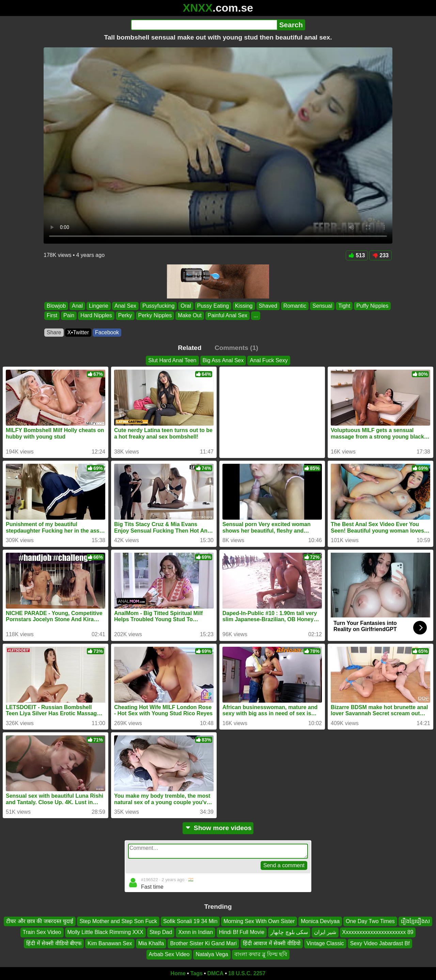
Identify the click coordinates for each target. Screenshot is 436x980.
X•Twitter (78, 332)
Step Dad (161, 932)
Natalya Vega (212, 954)
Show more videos (218, 828)
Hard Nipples (96, 316)
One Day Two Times (370, 921)
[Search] (204, 25)
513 (357, 255)
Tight (344, 306)
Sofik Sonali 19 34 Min (190, 921)
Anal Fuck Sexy (269, 360)
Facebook (107, 332)
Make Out (190, 316)
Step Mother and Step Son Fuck (118, 921)
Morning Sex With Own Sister (259, 921)
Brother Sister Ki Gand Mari (203, 943)
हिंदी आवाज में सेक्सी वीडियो (272, 943)
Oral (186, 306)
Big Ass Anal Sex (223, 360)
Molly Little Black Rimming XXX (105, 932)
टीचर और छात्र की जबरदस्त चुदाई (40, 921)
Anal (77, 306)
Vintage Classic (325, 943)
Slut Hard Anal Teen (172, 360)
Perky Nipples (155, 316)
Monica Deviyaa (320, 921)
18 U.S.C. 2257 (247, 973)
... (256, 316)
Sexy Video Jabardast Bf (380, 943)
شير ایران (325, 932)
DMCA (215, 973)
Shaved (268, 306)
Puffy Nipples (372, 306)
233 (380, 255)
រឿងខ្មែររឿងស (415, 921)
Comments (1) (236, 348)
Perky (125, 316)
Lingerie (99, 306)
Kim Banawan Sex (110, 943)
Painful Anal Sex (228, 316)
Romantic (295, 306)
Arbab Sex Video (169, 954)
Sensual (322, 306)
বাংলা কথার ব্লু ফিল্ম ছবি (261, 954)
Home (178, 973)
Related (190, 348)
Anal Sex (125, 306)
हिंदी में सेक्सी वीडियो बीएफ (54, 943)
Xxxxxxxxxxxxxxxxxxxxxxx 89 (378, 932)
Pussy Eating (213, 306)
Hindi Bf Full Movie (242, 932)
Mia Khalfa (151, 943)
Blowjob (56, 306)
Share (54, 332)
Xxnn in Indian (195, 932)
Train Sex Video (42, 932)
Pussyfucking (158, 306)
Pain (69, 316)
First (52, 316)
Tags (197, 973)
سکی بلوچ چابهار (289, 932)
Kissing (244, 306)
